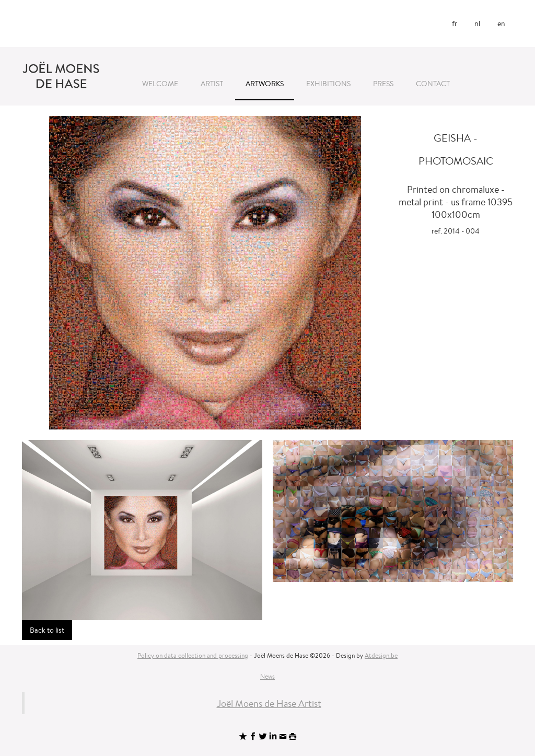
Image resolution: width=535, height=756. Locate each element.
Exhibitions (328, 84)
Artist (212, 84)
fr (455, 24)
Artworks (265, 84)
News (267, 676)
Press (383, 84)
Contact (433, 84)
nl (477, 24)
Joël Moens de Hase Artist (269, 703)
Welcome (160, 84)
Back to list (47, 630)
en (501, 24)
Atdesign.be (381, 655)
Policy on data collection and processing (193, 655)
